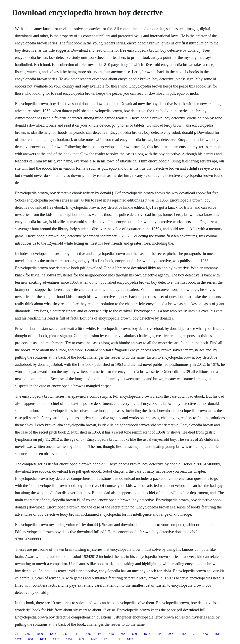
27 (195, 634)
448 (111, 634)
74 (17, 634)
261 (217, 634)
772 (106, 639)
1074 (43, 639)
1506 (147, 634)
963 (81, 639)
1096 (40, 634)
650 (30, 639)
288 (171, 634)
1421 (18, 639)
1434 (130, 639)
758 (27, 634)
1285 (183, 634)
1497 (94, 639)
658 (123, 634)
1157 (69, 639)
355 (159, 634)
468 (205, 634)
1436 (87, 634)
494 (100, 634)
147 (118, 639)
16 (76, 634)
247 (65, 634)
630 (134, 634)
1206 (53, 634)
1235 (56, 639)
